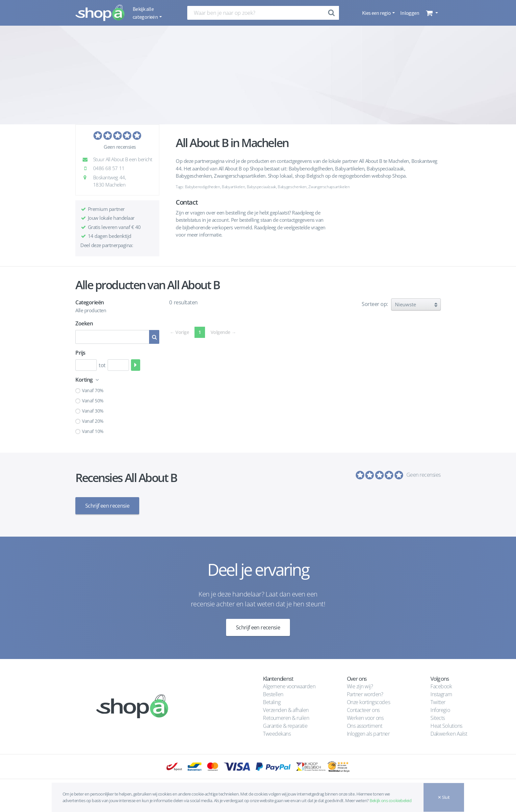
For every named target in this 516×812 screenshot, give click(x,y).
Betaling (272, 701)
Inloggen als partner (368, 733)
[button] (431, 13)
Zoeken (84, 323)
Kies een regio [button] (377, 13)
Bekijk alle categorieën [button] (145, 13)
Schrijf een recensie (107, 506)
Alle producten (91, 310)
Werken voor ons (365, 717)
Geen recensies (120, 147)
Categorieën (90, 302)
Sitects (438, 717)
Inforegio (441, 709)
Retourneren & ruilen (286, 717)
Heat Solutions (447, 725)
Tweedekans (277, 733)
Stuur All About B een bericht (119, 159)
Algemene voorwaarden (289, 685)
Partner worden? (365, 693)
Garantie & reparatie (285, 725)
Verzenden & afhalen (286, 709)
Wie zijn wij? (360, 685)
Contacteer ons (363, 709)
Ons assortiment (365, 725)
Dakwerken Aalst (449, 733)
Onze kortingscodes (368, 701)
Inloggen (410, 13)
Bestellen (273, 693)
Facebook (441, 685)
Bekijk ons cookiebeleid (390, 800)
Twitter (438, 701)
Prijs (80, 353)
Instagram (441, 693)
